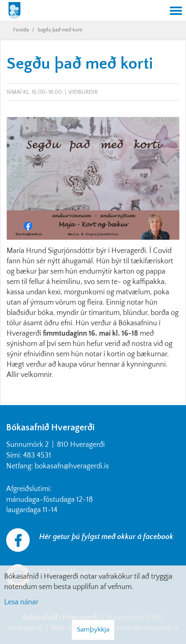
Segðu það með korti (60, 30)
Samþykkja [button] (93, 630)
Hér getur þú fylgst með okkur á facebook (106, 537)
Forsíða (21, 30)
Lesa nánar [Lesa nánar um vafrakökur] (21, 602)
